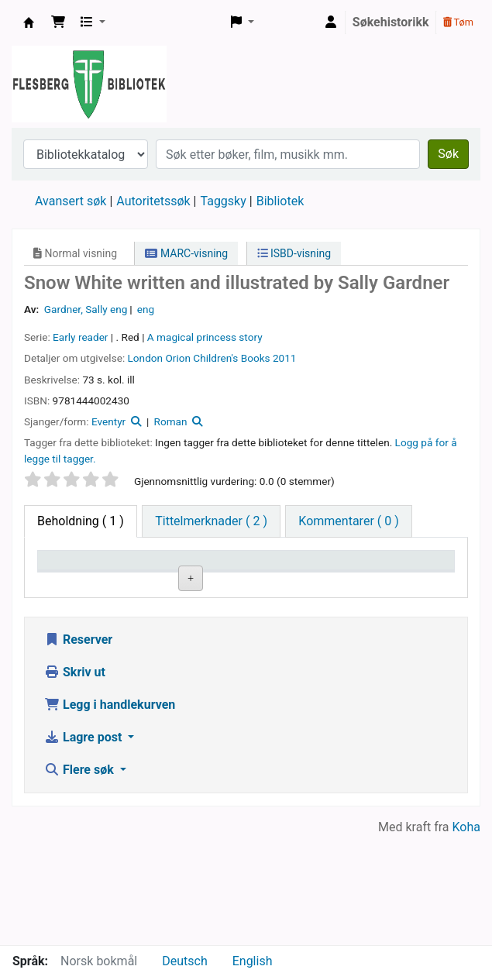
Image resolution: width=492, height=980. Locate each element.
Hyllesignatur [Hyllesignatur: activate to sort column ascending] (247, 582)
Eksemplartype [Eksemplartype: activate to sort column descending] (84, 582)
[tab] (211, 521)
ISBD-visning (294, 253)
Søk (448, 154)
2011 (285, 358)
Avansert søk (71, 201)
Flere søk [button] (81, 878)
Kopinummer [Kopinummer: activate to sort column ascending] (330, 582)
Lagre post (84, 846)
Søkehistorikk (391, 22)
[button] (58, 22)
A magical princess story (205, 337)
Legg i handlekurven (110, 813)
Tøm (458, 22)
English (253, 961)
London (146, 358)
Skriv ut (75, 781)
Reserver (78, 748)
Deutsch (184, 961)
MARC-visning (186, 253)
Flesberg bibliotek (29, 22)
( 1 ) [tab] (81, 521)
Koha (466, 935)
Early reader (80, 337)
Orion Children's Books (217, 358)
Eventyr (108, 421)
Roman (171, 421)
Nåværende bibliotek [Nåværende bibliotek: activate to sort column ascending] (160, 575)
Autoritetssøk (153, 201)
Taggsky (224, 201)
